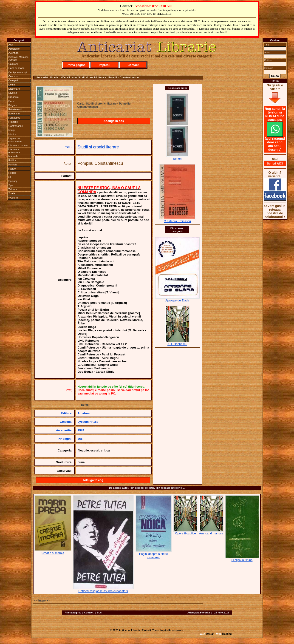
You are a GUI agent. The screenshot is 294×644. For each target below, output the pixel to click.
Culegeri (13, 80)
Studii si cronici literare (98, 147)
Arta (11, 45)
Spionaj (13, 181)
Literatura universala (14, 151)
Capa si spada (17, 68)
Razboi (12, 169)
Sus (99, 613)
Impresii (105, 65)
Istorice (13, 134)
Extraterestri (15, 109)
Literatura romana (18, 145)
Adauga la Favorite (199, 613)
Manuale (13, 156)
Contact (133, 65)
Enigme (13, 105)
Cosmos (13, 76)
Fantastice (14, 118)
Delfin (12, 85)
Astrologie (14, 49)
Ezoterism (14, 113)
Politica (13, 160)
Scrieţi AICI (275, 163)
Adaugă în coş (114, 121)
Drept (12, 101)
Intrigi (12, 130)
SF (10, 177)
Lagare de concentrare (15, 140)
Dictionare (14, 89)
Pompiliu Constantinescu (100, 163)
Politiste (13, 165)
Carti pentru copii (18, 72)
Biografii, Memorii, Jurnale (19, 58)
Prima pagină (76, 65)
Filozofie (13, 122)
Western (13, 198)
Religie (12, 173)
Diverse (13, 93)
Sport (11, 185)
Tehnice (13, 189)
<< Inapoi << (42, 601)
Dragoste (14, 97)
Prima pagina (73, 613)
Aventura (14, 53)
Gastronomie (16, 126)
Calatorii (13, 64)
